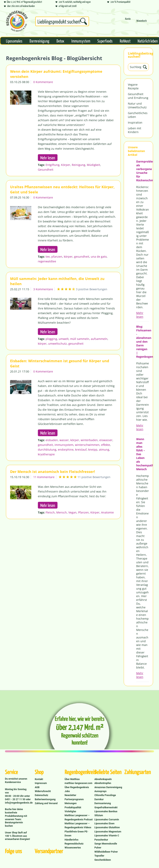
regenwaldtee (47, 261)
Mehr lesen (140, 315)
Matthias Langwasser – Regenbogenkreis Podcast (79, 817)
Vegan (72, 512)
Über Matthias (72, 779)
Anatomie (107, 512)
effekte (106, 445)
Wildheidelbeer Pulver (106, 852)
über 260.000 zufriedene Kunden (19, 6)
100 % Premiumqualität (119, 2)
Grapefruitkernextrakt (106, 807)
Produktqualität (73, 807)
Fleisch (50, 512)
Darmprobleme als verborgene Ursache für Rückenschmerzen (143, 171)
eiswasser (106, 440)
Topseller (99, 856)
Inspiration (135, 122)
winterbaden (89, 440)
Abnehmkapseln (103, 779)
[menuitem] (62, 22)
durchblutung (47, 450)
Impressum (41, 783)
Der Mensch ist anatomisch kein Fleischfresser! (53, 472)
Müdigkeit (93, 165)
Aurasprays (100, 791)
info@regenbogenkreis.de (19, 803)
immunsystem (64, 445)
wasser (64, 440)
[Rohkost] (125, 41)
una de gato (99, 257)
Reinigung (79, 165)
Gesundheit (46, 170)
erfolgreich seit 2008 (66, 6)
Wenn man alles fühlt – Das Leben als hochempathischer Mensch (143, 454)
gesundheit (82, 257)
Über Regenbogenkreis (77, 787)
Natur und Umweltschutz (137, 105)
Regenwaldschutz (74, 844)
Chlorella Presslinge (105, 795)
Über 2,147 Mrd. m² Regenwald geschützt (23, 2)
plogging (51, 339)
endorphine (66, 450)
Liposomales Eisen (104, 824)
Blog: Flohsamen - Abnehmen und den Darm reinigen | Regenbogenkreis (143, 342)
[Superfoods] (105, 41)
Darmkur (99, 799)
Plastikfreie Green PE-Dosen (76, 834)
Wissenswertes (73, 848)
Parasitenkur (101, 840)
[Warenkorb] (142, 22)
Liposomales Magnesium (108, 832)
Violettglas (70, 811)
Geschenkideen (103, 860)
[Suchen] (84, 21)
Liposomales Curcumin (107, 820)
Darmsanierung (103, 803)
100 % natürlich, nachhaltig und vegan (73, 2)
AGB (37, 787)
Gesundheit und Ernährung (138, 96)
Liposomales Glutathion (107, 827)
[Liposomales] (14, 41)
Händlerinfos (72, 840)
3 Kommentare (43, 289)
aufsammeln (99, 339)
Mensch (62, 512)
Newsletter (70, 795)
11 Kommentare (44, 477)
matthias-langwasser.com (79, 783)
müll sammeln (80, 339)
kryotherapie (46, 454)
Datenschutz (41, 795)
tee (48, 257)
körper (68, 257)
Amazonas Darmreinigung (108, 787)
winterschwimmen (87, 445)
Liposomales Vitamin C (107, 836)
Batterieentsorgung (45, 799)
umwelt (64, 339)
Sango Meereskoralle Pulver (106, 846)
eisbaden (52, 440)
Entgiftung (53, 165)
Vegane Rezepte (133, 86)
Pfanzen (83, 512)
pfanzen (57, 257)
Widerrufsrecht (43, 791)
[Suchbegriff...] (62, 21)
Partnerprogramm (74, 799)
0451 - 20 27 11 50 (15, 799)
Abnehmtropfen (103, 783)
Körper (66, 165)
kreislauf (81, 450)
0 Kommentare (43, 82)
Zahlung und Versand (46, 803)
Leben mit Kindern (135, 130)
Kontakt (39, 779)
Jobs (67, 791)
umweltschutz (57, 344)
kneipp (93, 450)
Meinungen (71, 803)
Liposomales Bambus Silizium (106, 813)
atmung (104, 450)
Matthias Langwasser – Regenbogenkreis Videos (78, 825)
